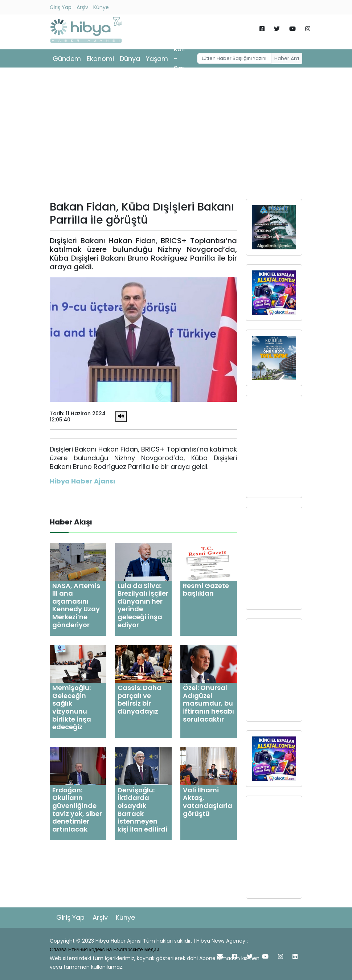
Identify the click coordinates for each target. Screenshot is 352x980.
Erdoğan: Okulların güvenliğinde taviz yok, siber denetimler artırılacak (77, 810)
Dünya (130, 59)
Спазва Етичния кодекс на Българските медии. (105, 950)
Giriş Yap (61, 7)
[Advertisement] (176, 136)
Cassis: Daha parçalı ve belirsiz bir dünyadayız (140, 699)
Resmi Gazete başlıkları (206, 590)
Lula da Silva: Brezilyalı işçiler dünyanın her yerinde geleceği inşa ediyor (143, 605)
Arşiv (82, 7)
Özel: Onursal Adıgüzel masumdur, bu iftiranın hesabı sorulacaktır (208, 703)
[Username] (234, 58)
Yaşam (157, 59)
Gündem (67, 59)
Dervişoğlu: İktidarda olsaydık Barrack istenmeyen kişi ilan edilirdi (142, 810)
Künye (101, 7)
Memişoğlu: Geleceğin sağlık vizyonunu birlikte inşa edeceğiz (72, 707)
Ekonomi (100, 59)
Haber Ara (287, 58)
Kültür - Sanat (183, 59)
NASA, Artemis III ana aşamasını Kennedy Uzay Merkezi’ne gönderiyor (76, 605)
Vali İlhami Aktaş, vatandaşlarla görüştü (208, 802)
